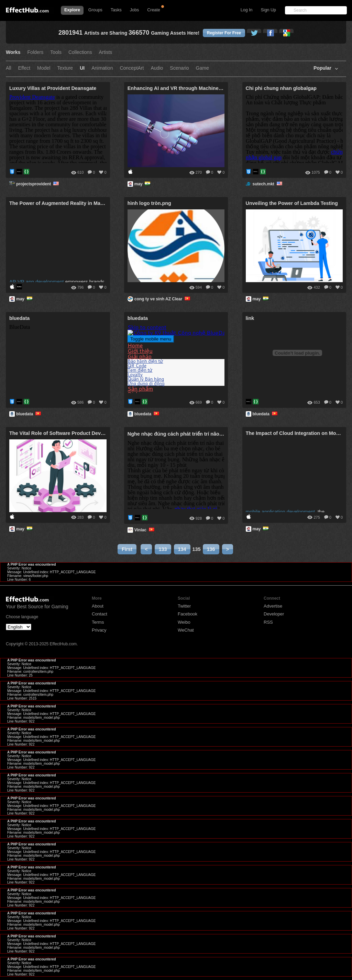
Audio (157, 68)
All (9, 68)
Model (44, 68)
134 (182, 549)
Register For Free (224, 33)
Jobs (134, 10)
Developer (274, 614)
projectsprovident (38, 184)
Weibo (184, 622)
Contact (100, 614)
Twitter (184, 606)
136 (211, 549)
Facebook (188, 614)
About (98, 606)
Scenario (179, 68)
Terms (98, 622)
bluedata (29, 414)
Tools (56, 52)
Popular (322, 68)
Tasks (116, 10)
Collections (80, 52)
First (127, 549)
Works (13, 52)
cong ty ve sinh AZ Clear (163, 299)
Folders (36, 52)
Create (154, 10)
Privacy (99, 630)
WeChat (186, 630)
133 (163, 549)
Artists (105, 52)
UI (82, 68)
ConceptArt (132, 68)
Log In (247, 10)
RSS (268, 622)
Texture (65, 68)
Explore (72, 10)
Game (202, 68)
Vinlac (145, 530)
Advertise (273, 606)
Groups (95, 10)
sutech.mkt (268, 184)
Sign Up (268, 10)
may (143, 184)
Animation (102, 68)
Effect (24, 68)
